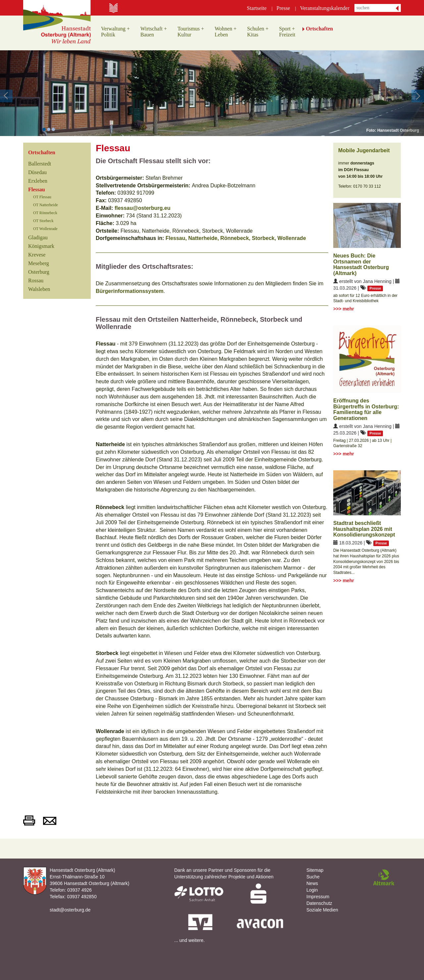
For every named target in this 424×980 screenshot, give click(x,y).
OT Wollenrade (45, 229)
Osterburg (39, 272)
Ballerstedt (40, 164)
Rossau (36, 280)
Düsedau (37, 172)
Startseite (257, 8)
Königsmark (41, 246)
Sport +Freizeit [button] (287, 32)
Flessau (37, 189)
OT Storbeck (43, 221)
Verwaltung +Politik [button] (115, 32)
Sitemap (315, 870)
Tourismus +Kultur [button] (191, 32)
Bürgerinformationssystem (130, 291)
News (312, 883)
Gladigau (38, 237)
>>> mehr (344, 309)
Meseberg (39, 263)
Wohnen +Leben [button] (226, 32)
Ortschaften (42, 152)
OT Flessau (42, 197)
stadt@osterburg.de (70, 910)
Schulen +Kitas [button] (258, 32)
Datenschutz (319, 903)
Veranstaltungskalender (325, 8)
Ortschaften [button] (319, 29)
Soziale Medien (322, 910)
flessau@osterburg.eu (142, 208)
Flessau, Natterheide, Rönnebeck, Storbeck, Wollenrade (236, 238)
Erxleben (38, 181)
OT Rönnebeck (45, 213)
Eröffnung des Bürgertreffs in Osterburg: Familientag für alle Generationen (366, 409)
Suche (313, 877)
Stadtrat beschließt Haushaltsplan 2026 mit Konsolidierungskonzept (364, 529)
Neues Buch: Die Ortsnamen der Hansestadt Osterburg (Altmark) (361, 264)
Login (312, 890)
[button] (21, 93)
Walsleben (39, 289)
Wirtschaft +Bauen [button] (154, 32)
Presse (283, 8)
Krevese (37, 255)
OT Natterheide (46, 205)
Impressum (318, 897)
